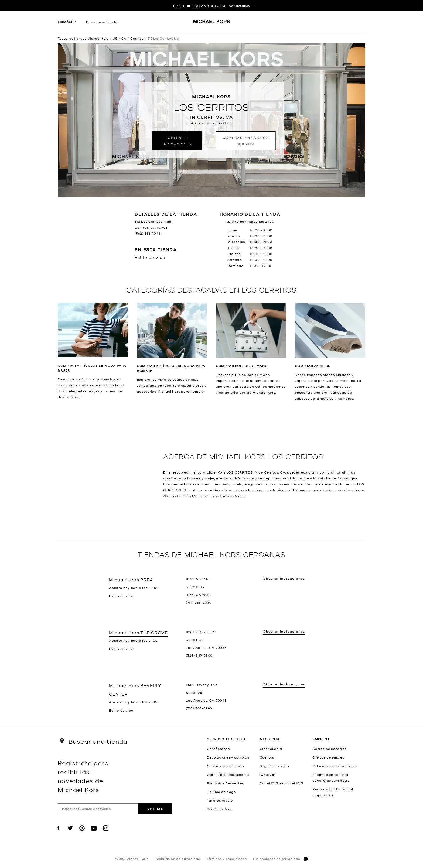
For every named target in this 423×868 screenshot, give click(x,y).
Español (65, 22)
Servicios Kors (219, 809)
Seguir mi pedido (274, 766)
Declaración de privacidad (177, 859)
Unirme (155, 809)
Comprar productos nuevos (246, 141)
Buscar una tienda (102, 22)
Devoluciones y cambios (228, 757)
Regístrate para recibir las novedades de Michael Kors (83, 776)
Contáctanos (218, 749)
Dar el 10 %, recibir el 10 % (282, 783)
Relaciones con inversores (335, 766)
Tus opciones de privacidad (280, 859)
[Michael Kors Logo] (212, 23)
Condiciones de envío (226, 766)
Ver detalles (239, 6)
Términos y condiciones (226, 859)
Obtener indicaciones (177, 141)
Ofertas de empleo (328, 757)
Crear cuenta (271, 749)
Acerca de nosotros (329, 749)
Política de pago (221, 792)
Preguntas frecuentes (225, 783)
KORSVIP (268, 774)
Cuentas (267, 757)
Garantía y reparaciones (228, 774)
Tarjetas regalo (220, 800)
